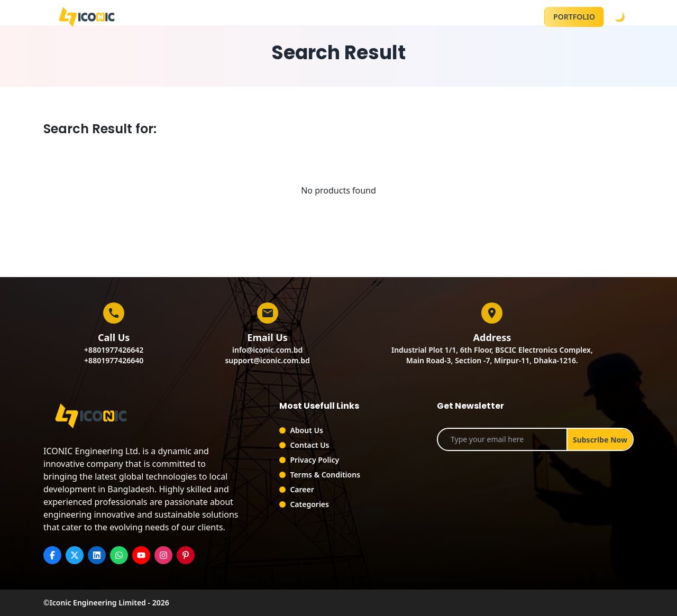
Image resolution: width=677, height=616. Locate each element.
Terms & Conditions (325, 475)
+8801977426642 (114, 350)
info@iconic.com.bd (267, 350)
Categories (309, 504)
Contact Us (309, 445)
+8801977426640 (114, 360)
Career (302, 489)
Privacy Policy (314, 460)
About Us (306, 430)
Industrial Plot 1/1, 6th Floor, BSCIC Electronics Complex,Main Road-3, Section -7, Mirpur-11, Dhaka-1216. (492, 355)
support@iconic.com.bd (267, 360)
